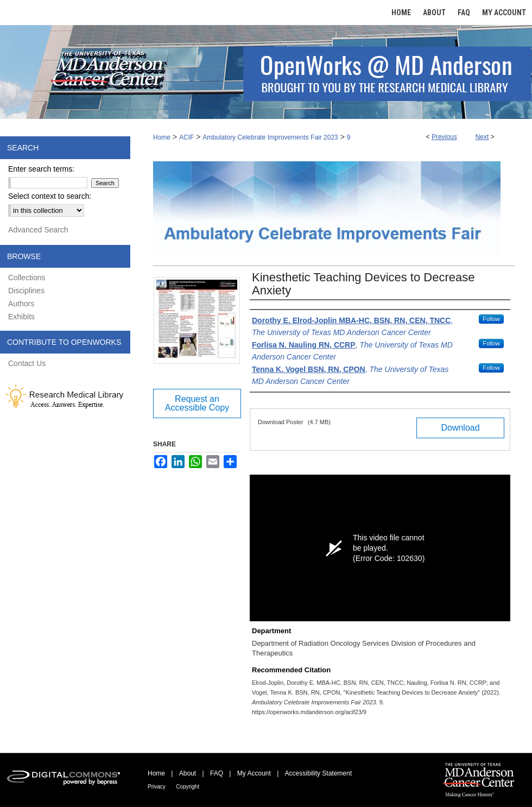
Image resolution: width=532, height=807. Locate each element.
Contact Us (27, 363)
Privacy (157, 787)
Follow (491, 319)
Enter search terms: (41, 169)
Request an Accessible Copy (197, 403)
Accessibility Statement (318, 773)
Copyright (188, 787)
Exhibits (21, 317)
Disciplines (26, 291)
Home (162, 137)
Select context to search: (50, 196)
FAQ (217, 773)
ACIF (186, 137)
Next (482, 137)
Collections (27, 278)
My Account (254, 773)
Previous (444, 137)
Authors (21, 304)
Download (460, 428)
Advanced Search (38, 230)
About (188, 773)
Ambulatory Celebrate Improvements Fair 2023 (270, 137)
